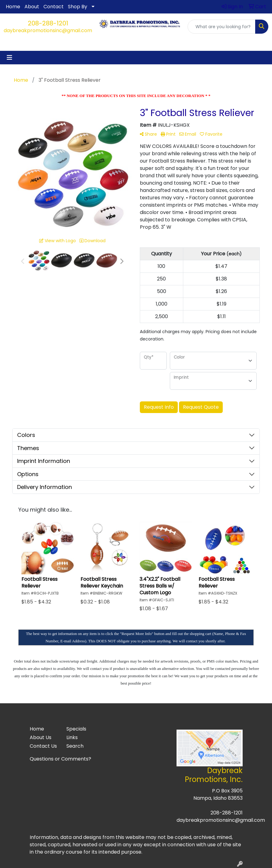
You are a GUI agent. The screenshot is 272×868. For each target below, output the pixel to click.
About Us (41, 737)
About (32, 7)
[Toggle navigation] (9, 58)
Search (75, 746)
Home (13, 7)
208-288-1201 (48, 23)
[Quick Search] (222, 27)
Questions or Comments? (60, 759)
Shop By (78, 7)
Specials (76, 729)
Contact (54, 7)
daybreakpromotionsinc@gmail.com (48, 30)
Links (72, 737)
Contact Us (43, 746)
